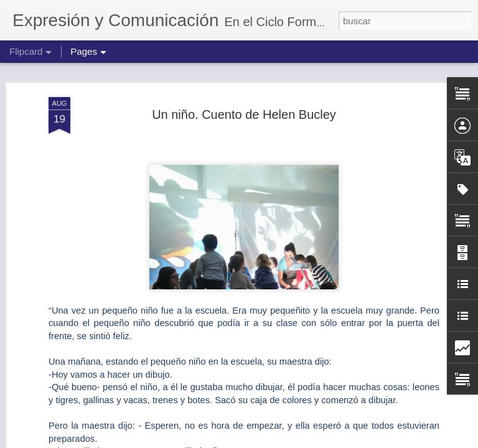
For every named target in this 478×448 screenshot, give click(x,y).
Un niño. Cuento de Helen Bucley (244, 110)
